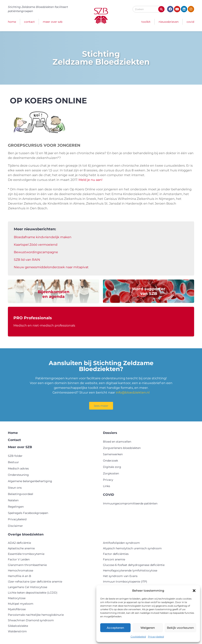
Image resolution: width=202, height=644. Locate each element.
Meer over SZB (53, 22)
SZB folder (15, 456)
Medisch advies (18, 468)
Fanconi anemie (114, 559)
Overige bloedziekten (26, 534)
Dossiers (110, 433)
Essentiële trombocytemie (26, 554)
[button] (194, 591)
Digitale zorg (112, 467)
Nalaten (13, 500)
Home (12, 22)
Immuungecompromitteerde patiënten (130, 503)
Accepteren (115, 628)
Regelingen (16, 507)
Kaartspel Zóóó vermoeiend (36, 245)
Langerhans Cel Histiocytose (28, 587)
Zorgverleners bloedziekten (122, 448)
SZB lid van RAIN (27, 260)
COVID (190, 22)
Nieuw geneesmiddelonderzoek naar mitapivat (51, 267)
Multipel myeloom (21, 604)
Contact (29, 22)
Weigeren (148, 628)
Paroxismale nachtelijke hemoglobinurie (36, 615)
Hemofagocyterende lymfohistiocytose (130, 570)
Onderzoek (110, 461)
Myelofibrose (17, 609)
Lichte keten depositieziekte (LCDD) (33, 593)
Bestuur (13, 462)
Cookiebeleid (138, 637)
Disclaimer (15, 526)
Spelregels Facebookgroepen (28, 513)
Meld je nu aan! (90, 180)
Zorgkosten (111, 473)
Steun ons (15, 488)
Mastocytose (17, 598)
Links (107, 486)
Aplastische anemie (21, 548)
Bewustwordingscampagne (36, 252)
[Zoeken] (161, 9)
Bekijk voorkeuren (180, 628)
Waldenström (17, 631)
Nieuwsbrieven (169, 22)
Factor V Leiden (19, 559)
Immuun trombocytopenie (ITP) (125, 582)
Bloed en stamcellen (117, 442)
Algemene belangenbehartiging (30, 481)
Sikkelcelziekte (18, 626)
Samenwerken (113, 454)
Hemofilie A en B (20, 576)
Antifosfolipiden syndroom (121, 543)
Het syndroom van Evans (120, 576)
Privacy (108, 480)
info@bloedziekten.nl (133, 392)
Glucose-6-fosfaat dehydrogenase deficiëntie (134, 565)
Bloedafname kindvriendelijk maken (43, 237)
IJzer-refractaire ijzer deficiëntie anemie (35, 582)
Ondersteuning (18, 475)
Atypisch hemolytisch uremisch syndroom (132, 548)
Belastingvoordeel (21, 494)
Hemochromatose (21, 570)
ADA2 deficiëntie (19, 543)
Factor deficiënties (116, 554)
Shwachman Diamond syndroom (31, 620)
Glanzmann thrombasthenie (27, 565)
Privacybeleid (156, 637)
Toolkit (146, 22)
